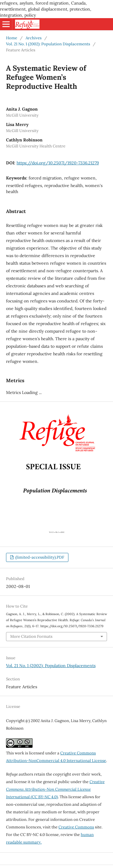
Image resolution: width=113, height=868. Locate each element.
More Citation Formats (31, 636)
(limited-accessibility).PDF (39, 557)
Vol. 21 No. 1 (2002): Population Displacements (48, 44)
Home (12, 38)
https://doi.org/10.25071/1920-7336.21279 (58, 163)
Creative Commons (76, 827)
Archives (34, 38)
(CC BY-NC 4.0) (55, 789)
